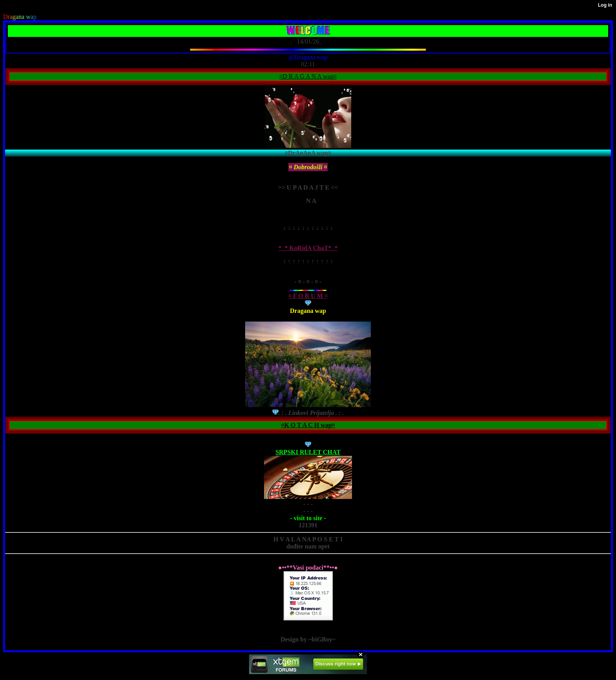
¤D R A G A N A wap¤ (308, 76)
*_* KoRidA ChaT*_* (308, 248)
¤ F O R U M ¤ (308, 296)
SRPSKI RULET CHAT (308, 452)
